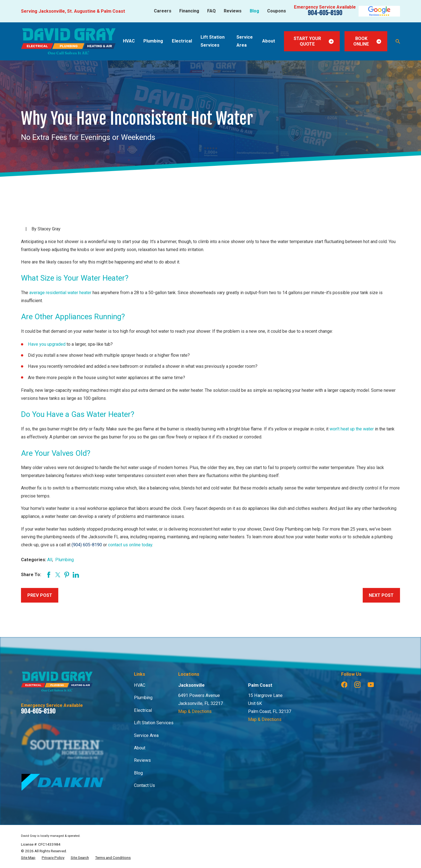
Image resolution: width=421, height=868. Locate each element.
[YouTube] (371, 685)
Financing (189, 11)
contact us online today (130, 545)
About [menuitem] (269, 41)
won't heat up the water (352, 429)
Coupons (277, 11)
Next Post (381, 595)
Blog (254, 11)
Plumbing (65, 560)
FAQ (211, 11)
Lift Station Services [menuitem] (213, 41)
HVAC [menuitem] (129, 41)
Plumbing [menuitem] (153, 41)
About (140, 748)
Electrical (143, 710)
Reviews (233, 11)
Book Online (367, 41)
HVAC (140, 685)
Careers (163, 11)
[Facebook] (344, 685)
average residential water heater (60, 293)
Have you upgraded (47, 344)
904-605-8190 (325, 13)
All (50, 560)
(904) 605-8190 (87, 545)
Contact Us (144, 785)
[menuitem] (28, 858)
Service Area (146, 735)
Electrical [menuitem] (182, 41)
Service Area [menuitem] (245, 41)
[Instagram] (358, 685)
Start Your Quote (314, 41)
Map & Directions (195, 711)
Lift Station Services (154, 723)
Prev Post (40, 595)
